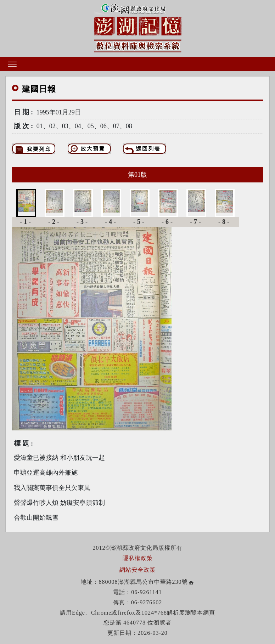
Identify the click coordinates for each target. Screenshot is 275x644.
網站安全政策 (137, 570)
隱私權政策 (138, 558)
